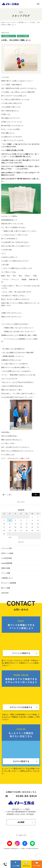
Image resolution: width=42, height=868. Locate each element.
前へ (4, 495)
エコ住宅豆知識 (6, 558)
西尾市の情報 (6, 568)
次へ (10, 495)
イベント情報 (6, 573)
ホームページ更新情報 (9, 583)
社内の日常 (5, 593)
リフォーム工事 (6, 548)
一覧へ (36, 495)
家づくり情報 (6, 588)
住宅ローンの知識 (7, 553)
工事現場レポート (7, 578)
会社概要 (21, 822)
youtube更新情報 (7, 563)
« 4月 (10, 537)
